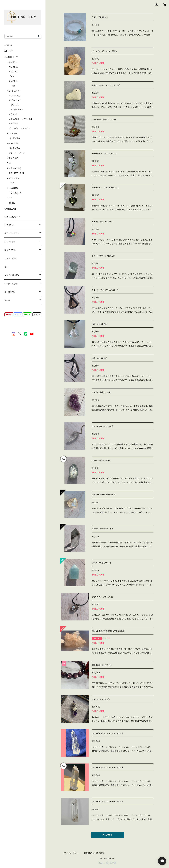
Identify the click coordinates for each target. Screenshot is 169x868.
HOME (8, 45)
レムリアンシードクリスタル (21, 119)
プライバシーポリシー (71, 853)
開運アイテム (12, 143)
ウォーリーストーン (17, 153)
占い (9, 163)
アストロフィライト (17, 173)
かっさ (9, 198)
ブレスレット (14, 81)
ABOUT (9, 51)
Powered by (107, 863)
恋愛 (13, 86)
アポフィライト (15, 100)
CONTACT (10, 209)
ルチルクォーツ (15, 193)
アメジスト (13, 124)
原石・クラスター (14, 91)
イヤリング (13, 72)
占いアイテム (12, 134)
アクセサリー (12, 62)
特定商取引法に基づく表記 (94, 853)
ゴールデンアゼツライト (19, 128)
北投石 (12, 203)
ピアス (12, 76)
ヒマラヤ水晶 (15, 96)
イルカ (12, 183)
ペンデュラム (14, 138)
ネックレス (13, 67)
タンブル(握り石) (14, 168)
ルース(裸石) (12, 188)
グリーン (15, 105)
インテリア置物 (13, 178)
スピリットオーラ (16, 110)
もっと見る (107, 835)
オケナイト (13, 114)
